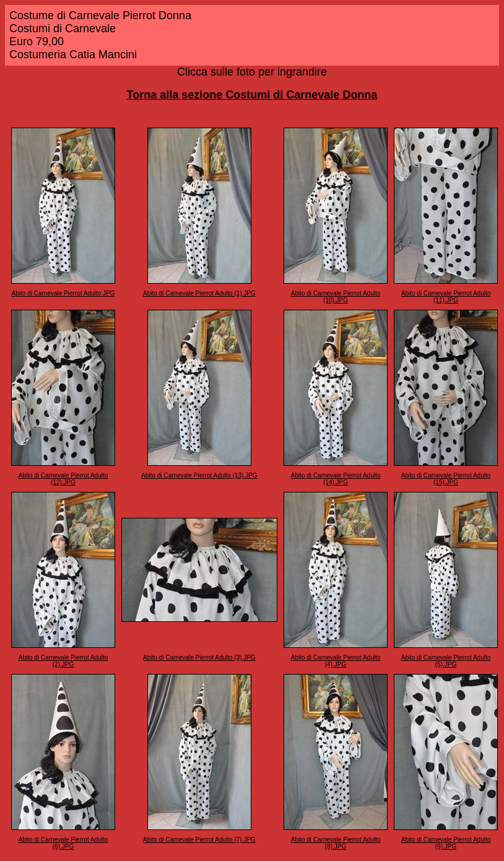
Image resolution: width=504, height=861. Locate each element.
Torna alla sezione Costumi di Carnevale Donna (252, 95)
